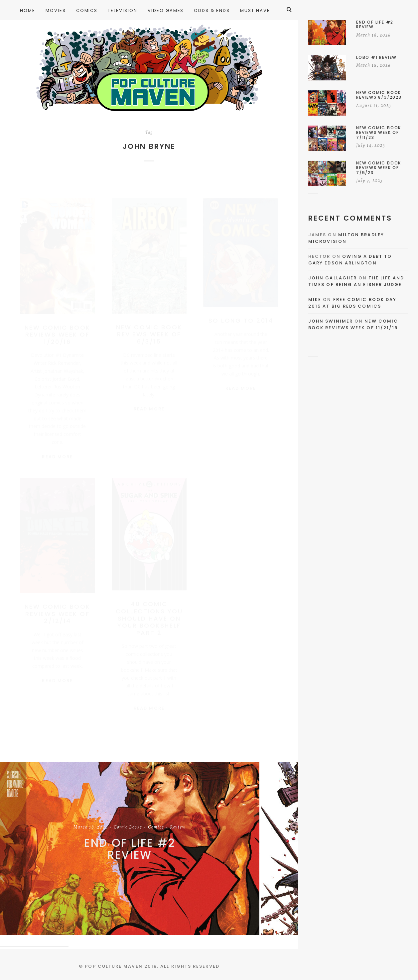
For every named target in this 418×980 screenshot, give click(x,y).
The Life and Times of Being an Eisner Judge (356, 281)
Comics (156, 828)
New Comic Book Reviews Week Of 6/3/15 (149, 328)
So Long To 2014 (241, 314)
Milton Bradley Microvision (346, 238)
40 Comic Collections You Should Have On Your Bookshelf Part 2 (149, 615)
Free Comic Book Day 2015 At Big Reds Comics (352, 303)
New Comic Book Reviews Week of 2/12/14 (58, 610)
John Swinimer (331, 321)
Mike (315, 299)
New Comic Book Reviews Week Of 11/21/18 (353, 324)
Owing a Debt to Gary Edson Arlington (350, 260)
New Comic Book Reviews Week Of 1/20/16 (58, 328)
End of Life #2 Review (130, 849)
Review (178, 828)
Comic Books (128, 828)
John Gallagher (333, 278)
